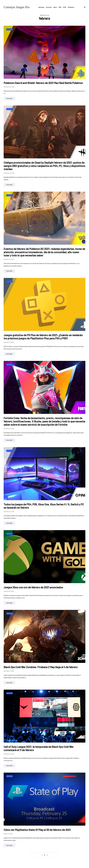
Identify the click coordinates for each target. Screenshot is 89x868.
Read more (9, 99)
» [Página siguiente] (47, 855)
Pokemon (71, 7)
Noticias (41, 7)
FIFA (65, 7)
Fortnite (49, 7)
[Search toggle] (84, 7)
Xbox (55, 7)
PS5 (60, 7)
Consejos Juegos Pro (17, 7)
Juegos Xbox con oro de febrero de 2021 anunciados (33, 587)
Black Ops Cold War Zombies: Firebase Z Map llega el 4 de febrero (41, 667)
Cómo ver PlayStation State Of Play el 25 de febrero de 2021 (37, 830)
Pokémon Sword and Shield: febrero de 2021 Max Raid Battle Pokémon (43, 83)
